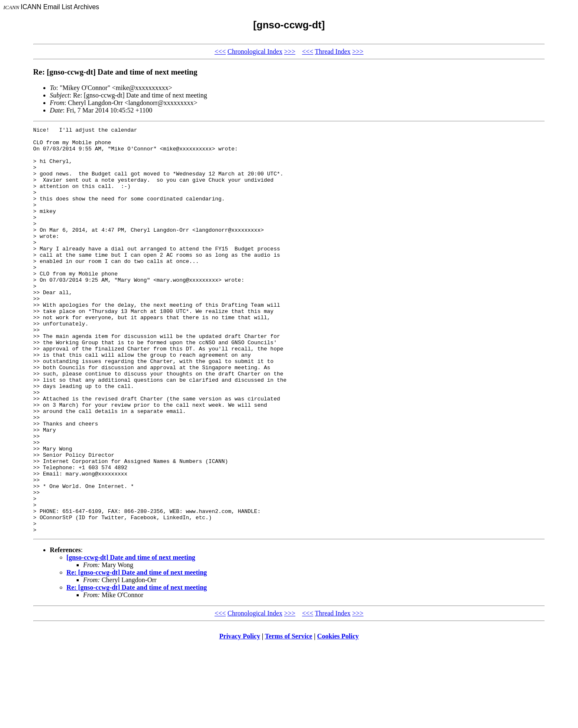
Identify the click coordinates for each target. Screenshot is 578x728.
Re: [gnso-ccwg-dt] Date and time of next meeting (137, 654)
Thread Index (333, 51)
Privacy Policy (240, 717)
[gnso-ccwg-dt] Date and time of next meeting (131, 639)
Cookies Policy (338, 717)
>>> (290, 51)
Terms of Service (289, 717)
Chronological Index (255, 51)
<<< (220, 51)
